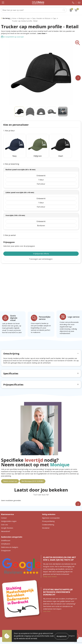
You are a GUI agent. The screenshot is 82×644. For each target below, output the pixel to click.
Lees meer (47, 607)
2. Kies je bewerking (11, 160)
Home (14, 18)
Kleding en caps (24, 18)
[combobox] (31, 10)
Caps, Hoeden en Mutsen (41, 18)
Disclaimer (46, 524)
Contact (4, 514)
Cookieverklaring (48, 520)
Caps (55, 18)
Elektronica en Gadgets (10, 543)
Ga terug (6, 18)
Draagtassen (6, 546)
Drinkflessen (6, 536)
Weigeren (72, 636)
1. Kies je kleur (9, 131)
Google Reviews (7, 524)
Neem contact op (10, 477)
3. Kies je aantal (9, 231)
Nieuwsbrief (5, 527)
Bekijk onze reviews (50, 572)
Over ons (4, 520)
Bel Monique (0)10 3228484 (32, 477)
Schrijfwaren (6, 540)
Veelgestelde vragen (9, 517)
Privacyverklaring (48, 517)
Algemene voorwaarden (51, 514)
